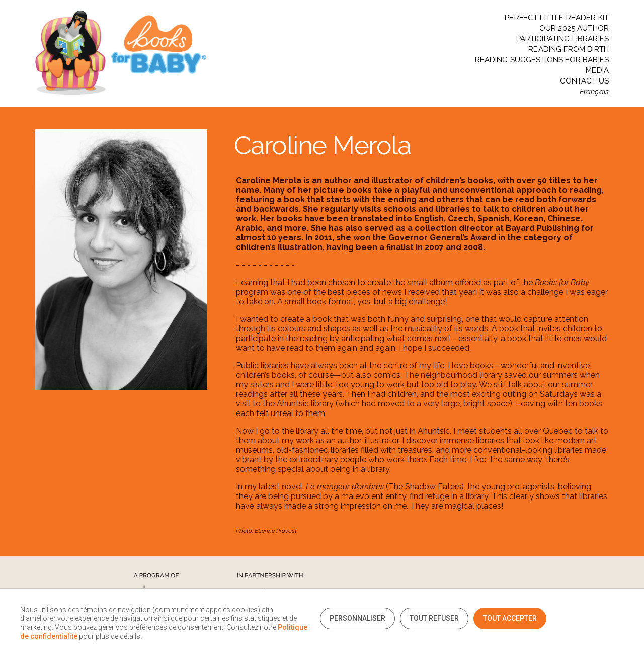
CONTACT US (585, 81)
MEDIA (597, 71)
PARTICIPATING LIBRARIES (562, 39)
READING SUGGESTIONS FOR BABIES (542, 60)
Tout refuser (434, 618)
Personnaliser (357, 618)
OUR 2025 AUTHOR (574, 28)
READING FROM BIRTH (569, 50)
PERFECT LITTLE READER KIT (557, 18)
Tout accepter (510, 618)
